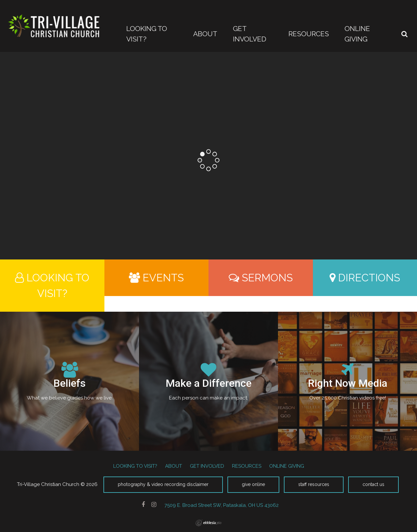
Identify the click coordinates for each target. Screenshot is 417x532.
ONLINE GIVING (287, 466)
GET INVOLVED (207, 466)
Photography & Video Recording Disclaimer (163, 484)
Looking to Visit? (52, 285)
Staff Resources (314, 484)
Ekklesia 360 (208, 523)
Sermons (261, 278)
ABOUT (174, 466)
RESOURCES (247, 466)
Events (156, 278)
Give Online (253, 484)
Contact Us (373, 484)
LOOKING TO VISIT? (135, 466)
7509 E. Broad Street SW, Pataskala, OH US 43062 (222, 505)
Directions (365, 278)
